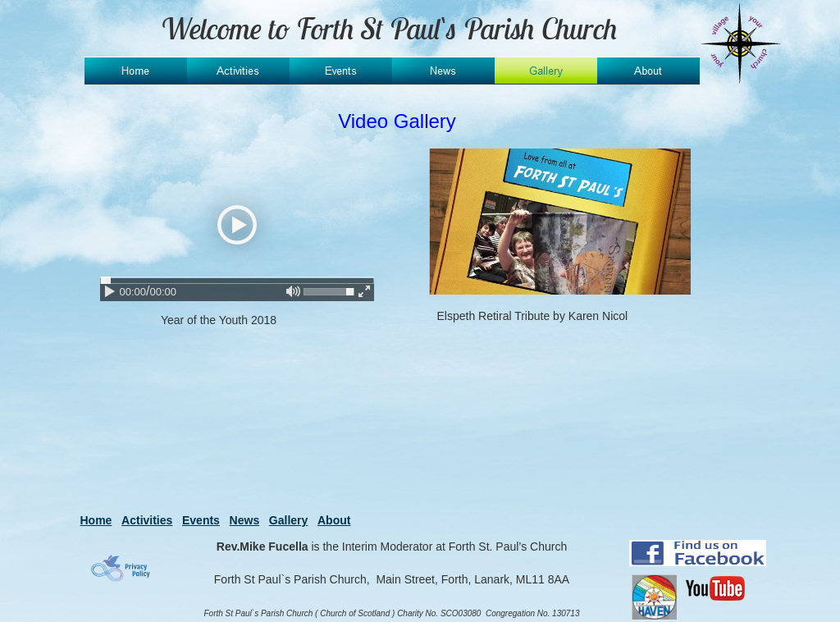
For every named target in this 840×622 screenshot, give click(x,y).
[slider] (237, 280)
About (334, 520)
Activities (147, 520)
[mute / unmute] (294, 291)
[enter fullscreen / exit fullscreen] (364, 291)
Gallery (288, 520)
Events (201, 520)
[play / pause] (110, 291)
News (245, 520)
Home (96, 520)
